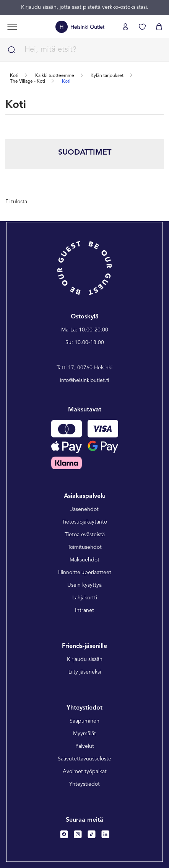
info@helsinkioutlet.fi (85, 380)
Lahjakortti (85, 598)
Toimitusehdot (85, 547)
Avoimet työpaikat (85, 772)
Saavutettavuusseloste (84, 759)
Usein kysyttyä (84, 585)
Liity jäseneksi (85, 672)
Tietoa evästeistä (85, 535)
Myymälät (84, 734)
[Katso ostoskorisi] (159, 27)
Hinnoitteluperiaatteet (85, 573)
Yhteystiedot (84, 784)
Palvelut (85, 746)
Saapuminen (84, 721)
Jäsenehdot (84, 509)
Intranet (84, 610)
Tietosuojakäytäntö (84, 522)
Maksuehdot (84, 560)
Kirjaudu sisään (85, 659)
